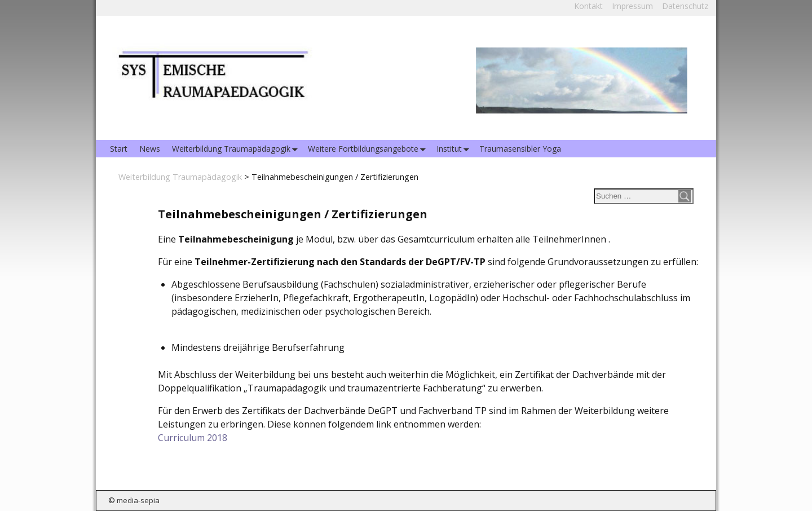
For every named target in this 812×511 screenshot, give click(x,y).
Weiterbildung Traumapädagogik (237, 149)
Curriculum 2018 (193, 438)
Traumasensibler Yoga (520, 149)
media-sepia (138, 500)
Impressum (632, 6)
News (150, 149)
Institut (455, 149)
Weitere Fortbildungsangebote (369, 149)
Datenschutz (685, 6)
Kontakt (588, 6)
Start (119, 149)
